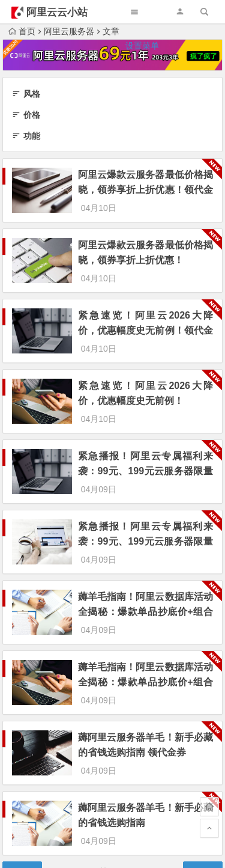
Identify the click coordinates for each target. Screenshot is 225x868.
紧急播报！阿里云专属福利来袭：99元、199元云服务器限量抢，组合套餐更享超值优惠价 (145, 487)
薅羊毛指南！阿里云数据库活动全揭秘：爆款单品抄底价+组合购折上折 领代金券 (145, 547)
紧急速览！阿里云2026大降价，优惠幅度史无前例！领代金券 (145, 309)
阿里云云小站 (57, 12)
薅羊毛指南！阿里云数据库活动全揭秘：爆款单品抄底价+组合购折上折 (145, 606)
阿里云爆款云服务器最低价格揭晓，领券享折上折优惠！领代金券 (145, 190)
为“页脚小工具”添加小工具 (112, 793)
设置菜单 (142, 46)
